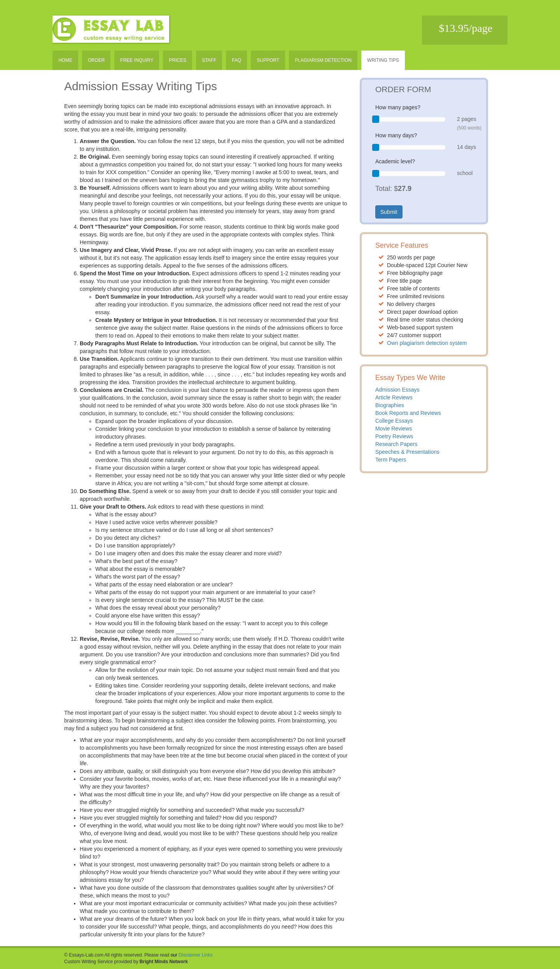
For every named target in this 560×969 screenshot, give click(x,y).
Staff (209, 60)
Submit (389, 212)
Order (96, 60)
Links (207, 955)
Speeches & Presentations (407, 452)
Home (65, 60)
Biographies (390, 405)
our (174, 955)
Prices (178, 60)
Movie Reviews (394, 429)
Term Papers (391, 460)
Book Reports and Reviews (408, 413)
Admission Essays (397, 390)
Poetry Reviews (394, 436)
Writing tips (383, 60)
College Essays (394, 421)
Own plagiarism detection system (427, 343)
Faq (236, 60)
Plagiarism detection (323, 60)
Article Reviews (394, 397)
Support (268, 60)
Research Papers (396, 444)
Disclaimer (189, 955)
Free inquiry (137, 60)
